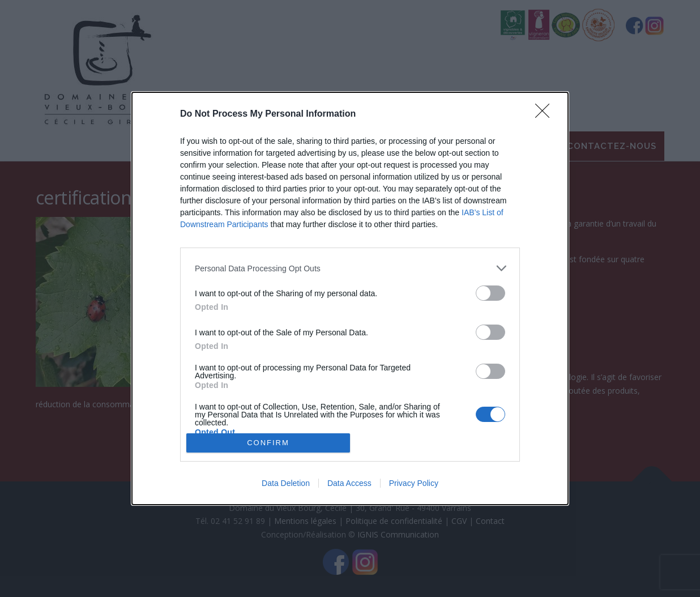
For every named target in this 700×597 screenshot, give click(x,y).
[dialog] (350, 298)
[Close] (546, 114)
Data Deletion (286, 483)
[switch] (490, 293)
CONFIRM (268, 443)
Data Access (349, 483)
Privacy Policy (414, 483)
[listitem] (350, 268)
